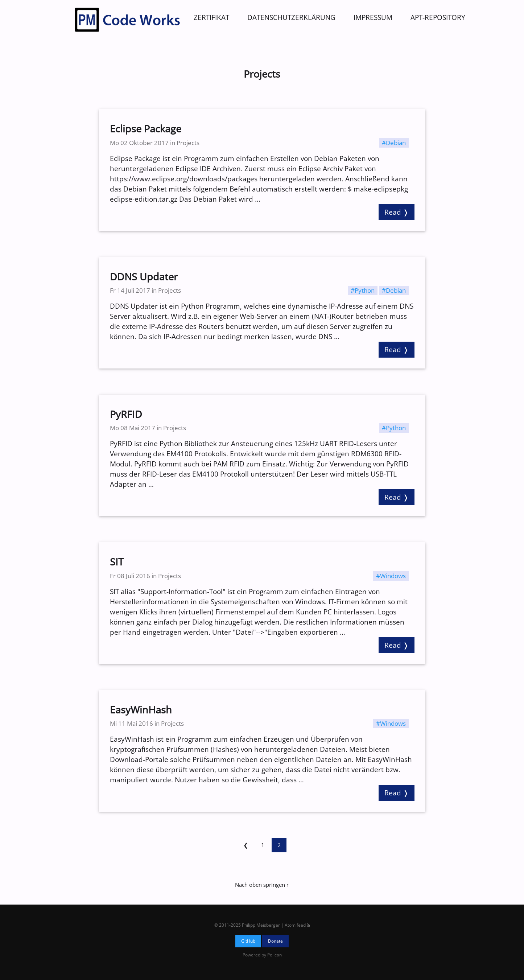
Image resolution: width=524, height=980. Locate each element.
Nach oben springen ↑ (262, 885)
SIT (117, 562)
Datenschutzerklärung (291, 17)
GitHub (248, 941)
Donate (275, 941)
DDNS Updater (144, 277)
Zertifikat (211, 17)
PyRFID (126, 414)
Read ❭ (397, 212)
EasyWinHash (141, 710)
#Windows (391, 576)
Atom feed (297, 925)
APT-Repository (438, 17)
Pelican (275, 955)
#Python (363, 290)
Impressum (373, 17)
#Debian (394, 143)
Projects (188, 143)
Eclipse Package (146, 129)
